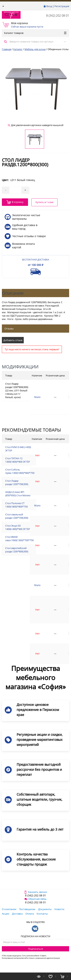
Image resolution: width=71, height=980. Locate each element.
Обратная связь (35, 899)
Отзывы (9, 329)
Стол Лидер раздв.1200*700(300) (17, 482)
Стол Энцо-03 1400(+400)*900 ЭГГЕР (18, 527)
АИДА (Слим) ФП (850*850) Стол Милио (18, 494)
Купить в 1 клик (45, 202)
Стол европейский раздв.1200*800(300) (17, 550)
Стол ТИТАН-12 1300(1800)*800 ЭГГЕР (18, 460)
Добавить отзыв (13, 340)
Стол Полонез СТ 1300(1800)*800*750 (16, 505)
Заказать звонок (36, 892)
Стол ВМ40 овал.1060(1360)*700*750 (19, 539)
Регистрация (62, 6)
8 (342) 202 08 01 (58, 16)
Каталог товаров (35, 33)
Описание (13, 293)
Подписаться (35, 949)
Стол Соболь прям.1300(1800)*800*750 (20, 471)
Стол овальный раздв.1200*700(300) (17, 516)
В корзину (15, 202)
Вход (49, 6)
